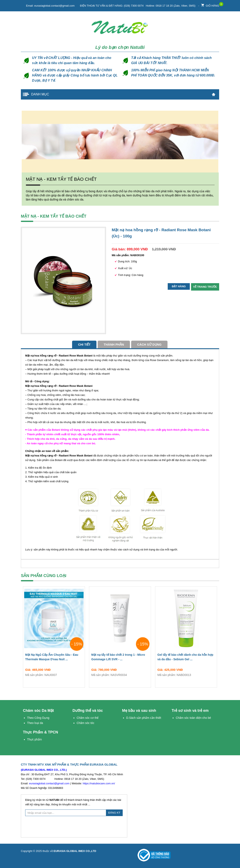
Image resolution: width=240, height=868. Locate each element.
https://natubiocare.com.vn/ (99, 783)
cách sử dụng (149, 344)
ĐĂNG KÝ (114, 813)
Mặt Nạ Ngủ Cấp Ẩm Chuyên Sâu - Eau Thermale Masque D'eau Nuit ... (54, 658)
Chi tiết (84, 344)
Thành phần (114, 344)
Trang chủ (214, 94)
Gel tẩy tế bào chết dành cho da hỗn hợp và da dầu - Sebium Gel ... (186, 658)
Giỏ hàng (210, 5)
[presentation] (74, 826)
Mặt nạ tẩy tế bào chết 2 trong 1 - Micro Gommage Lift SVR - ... (120, 658)
